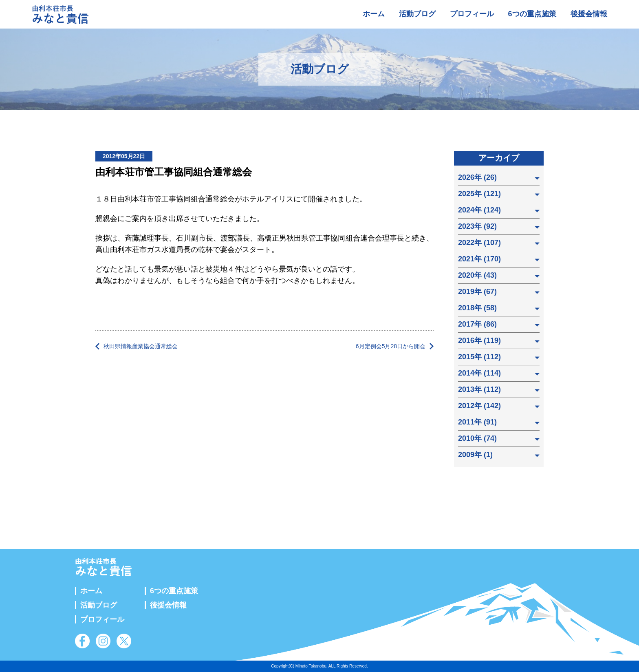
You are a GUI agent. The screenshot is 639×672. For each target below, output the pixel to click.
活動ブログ (417, 14)
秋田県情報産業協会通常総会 (141, 346)
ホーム (374, 14)
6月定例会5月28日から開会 (391, 346)
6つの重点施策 (532, 14)
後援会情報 (589, 14)
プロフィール (472, 14)
